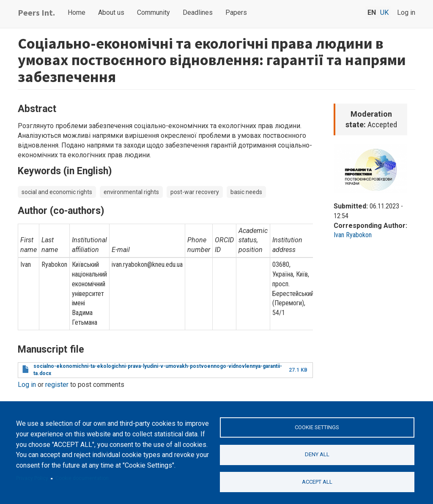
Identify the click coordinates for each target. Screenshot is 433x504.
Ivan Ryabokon (353, 235)
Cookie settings (317, 427)
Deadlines (198, 12)
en (372, 12)
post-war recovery (195, 192)
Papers (236, 12)
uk (384, 12)
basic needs (246, 192)
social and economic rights (57, 192)
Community (153, 12)
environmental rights (131, 192)
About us (111, 12)
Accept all (317, 482)
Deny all (317, 454)
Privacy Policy (32, 478)
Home (77, 12)
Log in (406, 12)
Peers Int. (36, 12)
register (57, 385)
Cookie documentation (82, 478)
